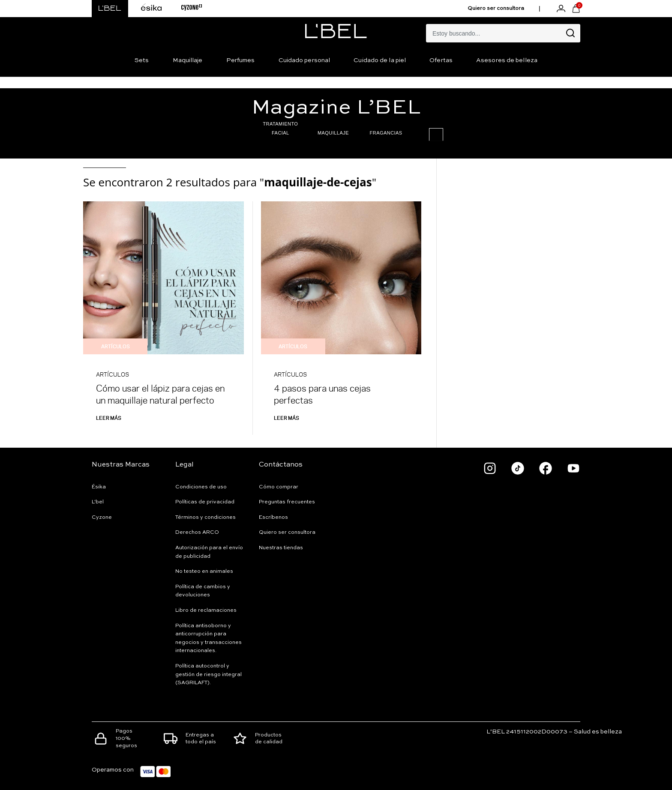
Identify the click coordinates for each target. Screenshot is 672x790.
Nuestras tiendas (281, 548)
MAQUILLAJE (299, 133)
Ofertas (441, 60)
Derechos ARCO (197, 533)
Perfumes (241, 60)
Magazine (336, 108)
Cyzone (102, 518)
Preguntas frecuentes (287, 502)
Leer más (109, 418)
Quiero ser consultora (496, 9)
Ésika (99, 487)
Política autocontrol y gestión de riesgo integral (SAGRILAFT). (208, 675)
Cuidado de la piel (380, 60)
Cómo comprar (279, 487)
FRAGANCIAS (352, 133)
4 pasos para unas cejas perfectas (322, 394)
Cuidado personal (304, 60)
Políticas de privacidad (205, 502)
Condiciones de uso (201, 487)
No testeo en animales (204, 572)
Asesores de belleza (507, 60)
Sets (142, 60)
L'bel (98, 502)
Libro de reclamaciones (206, 610)
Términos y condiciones (205, 518)
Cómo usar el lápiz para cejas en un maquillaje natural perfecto (160, 394)
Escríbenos (273, 518)
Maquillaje (188, 60)
